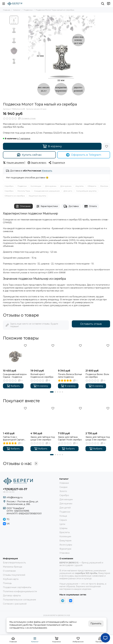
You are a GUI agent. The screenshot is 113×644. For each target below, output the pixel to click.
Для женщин (66, 499)
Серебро (9, 186)
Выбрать (13, 386)
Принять (96, 624)
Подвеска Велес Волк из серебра (97, 376)
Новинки (64, 483)
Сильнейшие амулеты (86, 191)
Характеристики (47, 206)
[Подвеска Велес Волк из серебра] (98, 356)
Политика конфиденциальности (20, 591)
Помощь (7, 583)
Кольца (63, 516)
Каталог (17, 10)
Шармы (63, 528)
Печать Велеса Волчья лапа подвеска (70, 376)
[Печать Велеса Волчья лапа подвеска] (70, 356)
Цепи (62, 524)
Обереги (92, 186)
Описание (23, 206)
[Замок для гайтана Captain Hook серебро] (70, 418)
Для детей (65, 508)
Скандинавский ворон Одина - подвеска (15, 376)
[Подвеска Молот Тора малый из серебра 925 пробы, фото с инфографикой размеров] (62, 57)
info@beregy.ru (15, 497)
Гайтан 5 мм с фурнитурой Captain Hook (14, 438)
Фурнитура (65, 549)
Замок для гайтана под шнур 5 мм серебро (43, 438)
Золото (63, 491)
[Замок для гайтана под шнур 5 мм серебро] (43, 418)
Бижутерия (65, 541)
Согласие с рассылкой (15, 604)
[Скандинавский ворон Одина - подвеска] (15, 356)
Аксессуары (66, 545)
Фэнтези (104, 186)
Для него (68, 191)
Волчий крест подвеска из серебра (42, 376)
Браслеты (65, 532)
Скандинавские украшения (47, 191)
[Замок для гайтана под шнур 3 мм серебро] (98, 418)
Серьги (63, 520)
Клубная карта (11, 579)
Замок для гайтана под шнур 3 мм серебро (98, 438)
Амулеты (80, 186)
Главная (7, 10)
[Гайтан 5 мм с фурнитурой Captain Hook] (15, 418)
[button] (52, 392)
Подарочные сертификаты (17, 587)
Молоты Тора (24, 191)
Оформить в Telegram (84, 155)
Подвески (28, 10)
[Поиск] (103, 4)
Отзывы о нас (21, 463)
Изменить (47, 171)
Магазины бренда (13, 567)
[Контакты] (109, 4)
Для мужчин (51, 186)
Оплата (91, 206)
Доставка (71, 206)
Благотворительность (14, 563)
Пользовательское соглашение (19, 600)
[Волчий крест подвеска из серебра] (43, 356)
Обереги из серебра (15, 196)
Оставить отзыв (91, 324)
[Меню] (4, 4)
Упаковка (64, 553)
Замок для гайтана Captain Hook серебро (70, 438)
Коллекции (36, 186)
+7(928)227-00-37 (15, 489)
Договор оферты (12, 596)
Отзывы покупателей (14, 575)
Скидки (63, 487)
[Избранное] (107, 146)
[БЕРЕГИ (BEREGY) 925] (15, 4)
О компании (9, 571)
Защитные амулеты (37, 196)
